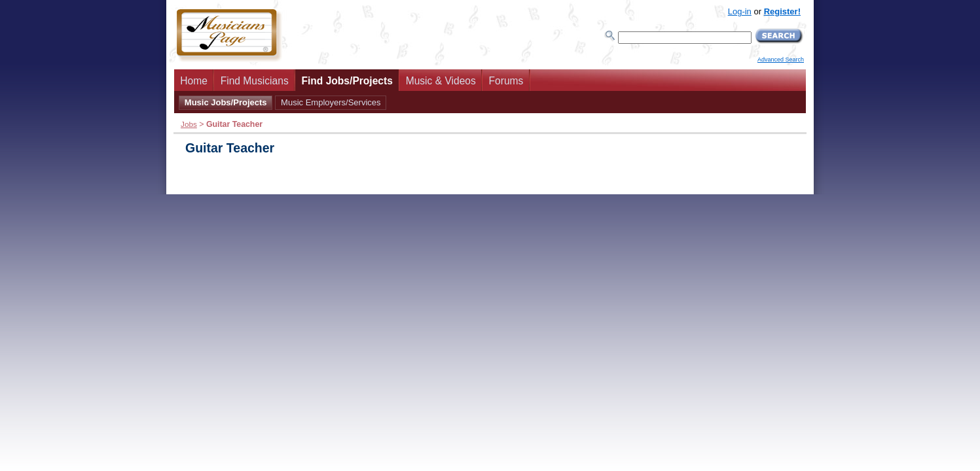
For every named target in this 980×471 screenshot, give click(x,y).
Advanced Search (781, 60)
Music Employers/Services (331, 102)
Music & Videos (441, 81)
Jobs (189, 124)
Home (194, 81)
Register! (782, 11)
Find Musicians (255, 81)
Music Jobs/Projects (226, 102)
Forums (506, 81)
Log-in (740, 11)
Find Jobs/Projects (347, 81)
